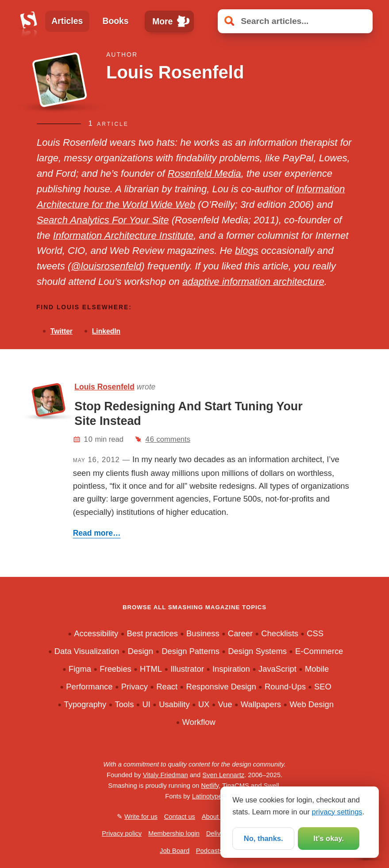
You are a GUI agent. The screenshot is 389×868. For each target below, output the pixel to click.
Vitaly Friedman (166, 775)
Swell (271, 786)
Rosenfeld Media (204, 173)
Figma (80, 669)
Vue (225, 704)
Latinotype (207, 796)
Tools (124, 704)
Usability (174, 704)
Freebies (116, 669)
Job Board (175, 851)
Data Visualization (87, 651)
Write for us (141, 817)
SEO (323, 687)
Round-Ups (285, 687)
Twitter (62, 331)
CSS (315, 633)
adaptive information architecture (253, 282)
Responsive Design (221, 687)
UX (204, 704)
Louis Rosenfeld (104, 387)
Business (203, 633)
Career (240, 633)
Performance (89, 687)
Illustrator (187, 669)
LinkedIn (106, 331)
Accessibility (96, 633)
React (167, 687)
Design (141, 651)
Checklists (280, 633)
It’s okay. (329, 839)
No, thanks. (264, 839)
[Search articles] (295, 21)
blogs (247, 251)
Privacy (135, 687)
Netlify (210, 786)
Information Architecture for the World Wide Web (191, 197)
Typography (85, 704)
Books (116, 21)
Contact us (180, 817)
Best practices (152, 633)
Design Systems (257, 651)
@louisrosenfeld (106, 266)
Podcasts (209, 851)
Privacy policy (122, 833)
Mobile (317, 669)
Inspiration (231, 669)
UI (146, 704)
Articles (67, 21)
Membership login (174, 833)
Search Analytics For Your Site (103, 220)
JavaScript (277, 669)
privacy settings (337, 812)
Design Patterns (191, 651)
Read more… (97, 533)
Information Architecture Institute (123, 235)
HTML (151, 669)
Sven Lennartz (223, 775)
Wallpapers (261, 704)
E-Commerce (319, 651)
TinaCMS (236, 786)
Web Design (312, 704)
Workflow (198, 722)
